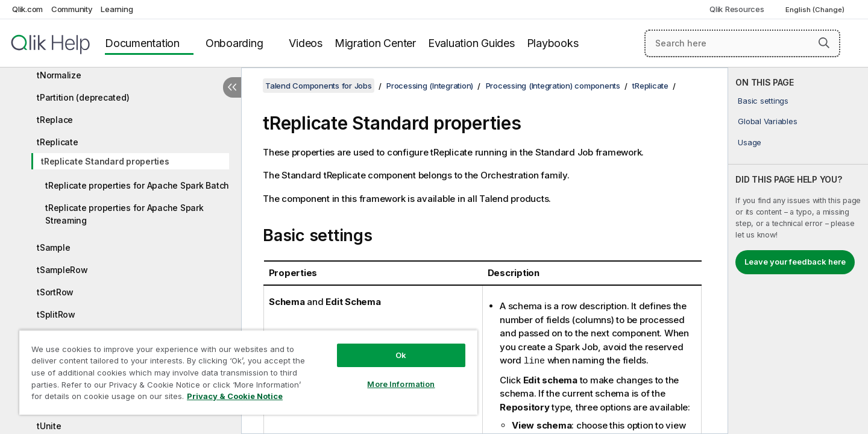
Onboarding (234, 43)
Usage (750, 142)
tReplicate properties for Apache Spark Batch (137, 185)
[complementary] (798, 251)
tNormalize (59, 75)
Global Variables (767, 121)
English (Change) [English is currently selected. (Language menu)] (816, 10)
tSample (53, 247)
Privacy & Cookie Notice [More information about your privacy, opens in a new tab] (235, 396)
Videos (306, 43)
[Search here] (742, 43)
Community (72, 9)
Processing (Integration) (430, 86)
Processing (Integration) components (553, 86)
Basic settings (763, 101)
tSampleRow (62, 270)
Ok (401, 355)
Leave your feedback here (795, 262)
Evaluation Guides (471, 43)
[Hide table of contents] (232, 87)
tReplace (55, 120)
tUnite (49, 426)
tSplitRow (56, 314)
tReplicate (58, 142)
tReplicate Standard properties (105, 161)
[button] (824, 43)
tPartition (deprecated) (83, 97)
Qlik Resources (737, 9)
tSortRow (55, 292)
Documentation (142, 43)
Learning (117, 9)
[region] (248, 372)
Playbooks (553, 43)
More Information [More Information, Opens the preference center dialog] (401, 384)
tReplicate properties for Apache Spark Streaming (124, 214)
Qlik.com (27, 9)
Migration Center (375, 43)
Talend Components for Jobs (319, 86)
